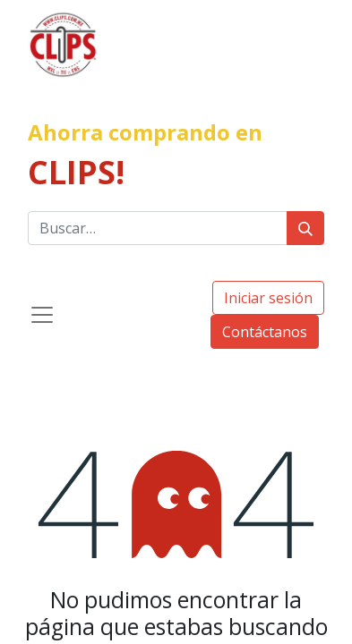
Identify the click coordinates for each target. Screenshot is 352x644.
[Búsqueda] (305, 228)
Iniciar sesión (268, 298)
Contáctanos (265, 332)
